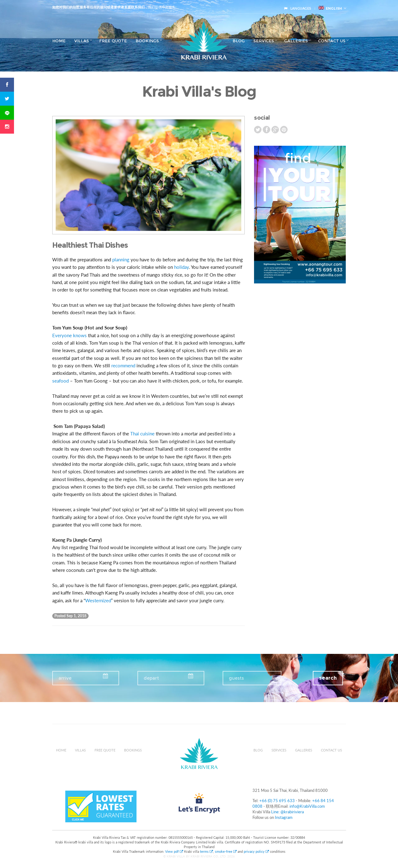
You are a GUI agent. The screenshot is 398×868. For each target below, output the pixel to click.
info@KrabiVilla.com (307, 806)
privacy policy (256, 851)
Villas (82, 41)
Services (264, 41)
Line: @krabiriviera (287, 812)
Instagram (284, 817)
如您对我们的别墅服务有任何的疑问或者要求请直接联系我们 (98, 7)
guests (236, 678)
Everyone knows (69, 335)
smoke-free (226, 851)
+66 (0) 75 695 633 (277, 801)
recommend (123, 365)
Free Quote (113, 41)
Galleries (296, 41)
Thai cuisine (142, 434)
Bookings (147, 41)
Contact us (332, 41)
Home (59, 41)
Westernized (98, 600)
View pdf (175, 851)
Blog (239, 41)
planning (121, 259)
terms (206, 851)
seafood (60, 381)
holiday (181, 267)
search (328, 678)
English (330, 8)
